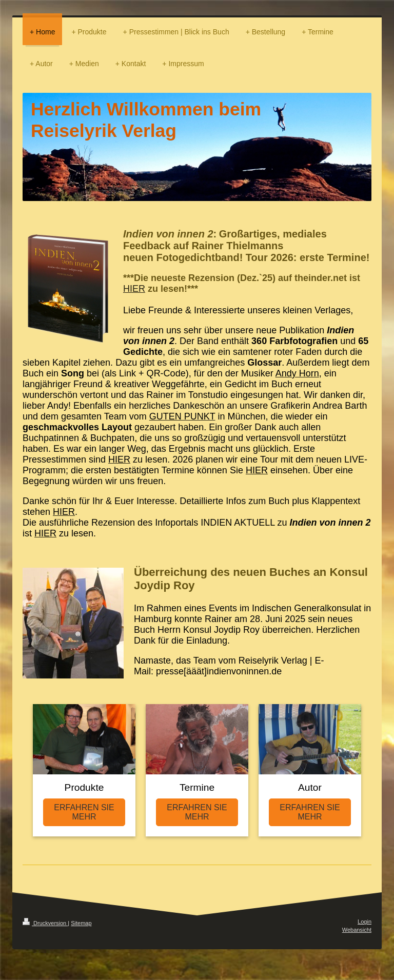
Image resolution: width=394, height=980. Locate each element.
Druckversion (45, 923)
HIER (134, 289)
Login (365, 922)
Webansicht (357, 930)
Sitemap (81, 923)
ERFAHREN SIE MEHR (84, 812)
